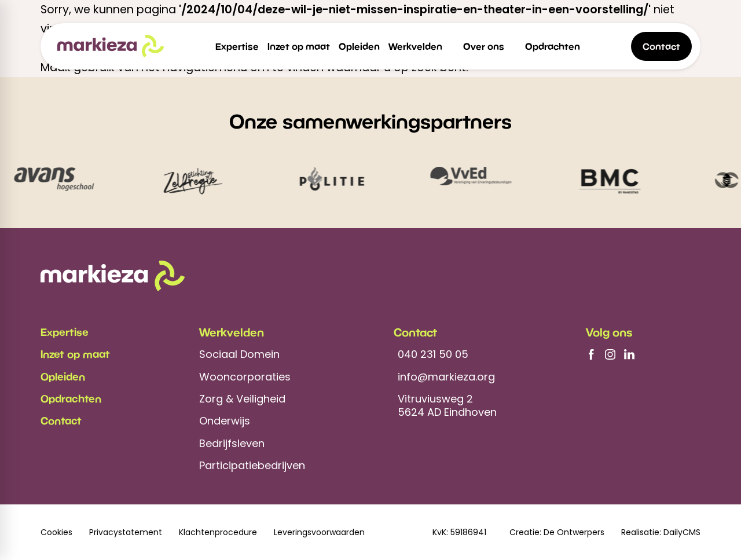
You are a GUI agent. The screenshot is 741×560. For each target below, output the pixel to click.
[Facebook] (591, 354)
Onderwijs (225, 421)
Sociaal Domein (239, 354)
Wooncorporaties (245, 377)
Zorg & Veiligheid (242, 399)
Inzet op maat (75, 354)
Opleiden (63, 376)
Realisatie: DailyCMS (661, 532)
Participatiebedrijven (252, 465)
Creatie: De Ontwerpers (557, 532)
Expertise (65, 332)
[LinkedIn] (629, 354)
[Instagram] (610, 354)
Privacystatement (126, 532)
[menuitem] (237, 46)
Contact (61, 420)
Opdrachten (71, 398)
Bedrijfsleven (232, 443)
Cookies (56, 532)
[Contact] (661, 46)
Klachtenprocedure (218, 532)
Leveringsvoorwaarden (319, 532)
